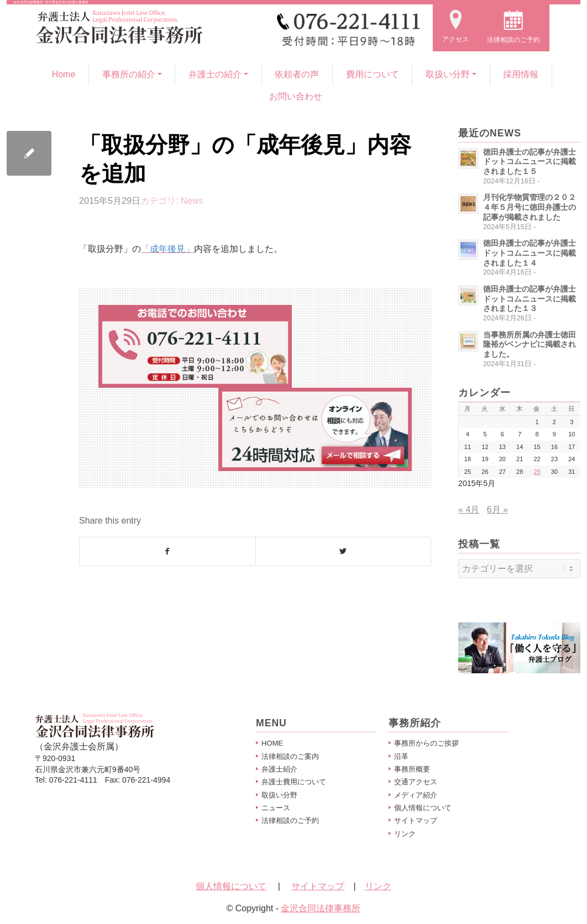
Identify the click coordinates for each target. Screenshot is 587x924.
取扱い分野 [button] (448, 74)
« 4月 (469, 509)
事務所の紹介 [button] (129, 74)
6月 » (497, 509)
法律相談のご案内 (290, 756)
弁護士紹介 (279, 769)
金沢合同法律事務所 (321, 908)
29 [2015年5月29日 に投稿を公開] (537, 472)
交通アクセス (416, 782)
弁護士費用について (294, 782)
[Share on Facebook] (167, 551)
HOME (272, 743)
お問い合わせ (296, 96)
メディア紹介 (416, 795)
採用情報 (521, 74)
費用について (373, 74)
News (192, 200)
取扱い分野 (279, 795)
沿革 (401, 756)
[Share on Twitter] (344, 551)
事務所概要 (412, 769)
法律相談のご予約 (290, 820)
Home (64, 74)
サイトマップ (416, 820)
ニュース (276, 808)
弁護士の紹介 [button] (215, 74)
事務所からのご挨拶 (426, 743)
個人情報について (423, 808)
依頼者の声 (297, 74)
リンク (405, 834)
